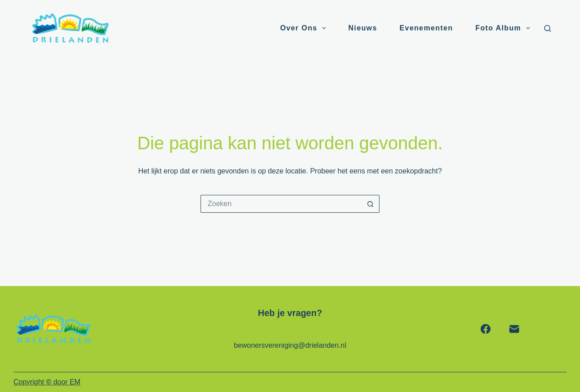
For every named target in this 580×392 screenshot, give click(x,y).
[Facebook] (486, 329)
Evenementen (426, 28)
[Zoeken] (548, 28)
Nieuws (362, 28)
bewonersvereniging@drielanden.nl (290, 345)
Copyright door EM (47, 382)
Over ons (305, 28)
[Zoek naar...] (281, 204)
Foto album (504, 28)
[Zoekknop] (371, 204)
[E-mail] (514, 329)
